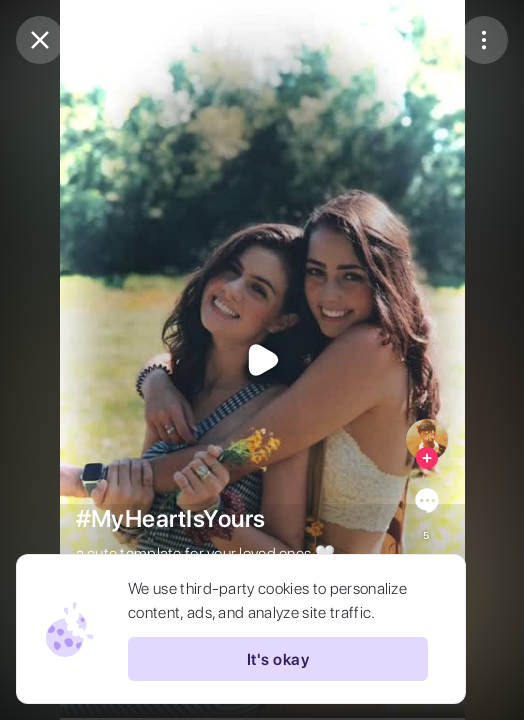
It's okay (278, 659)
